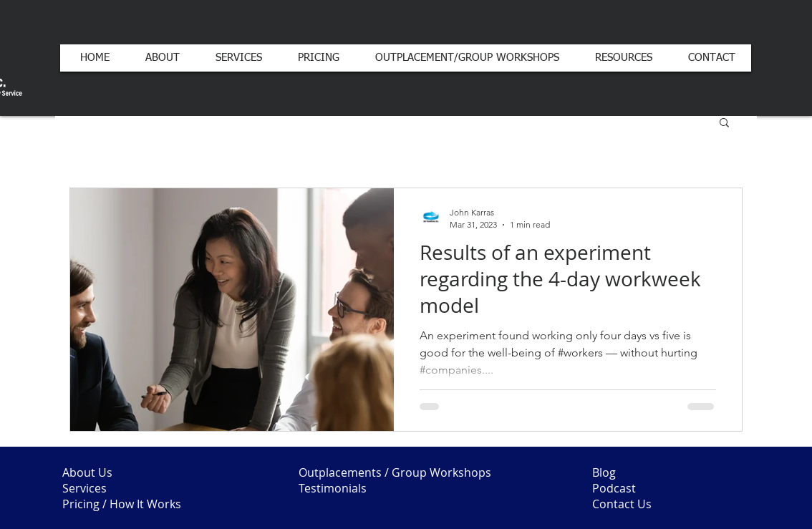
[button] (724, 123)
